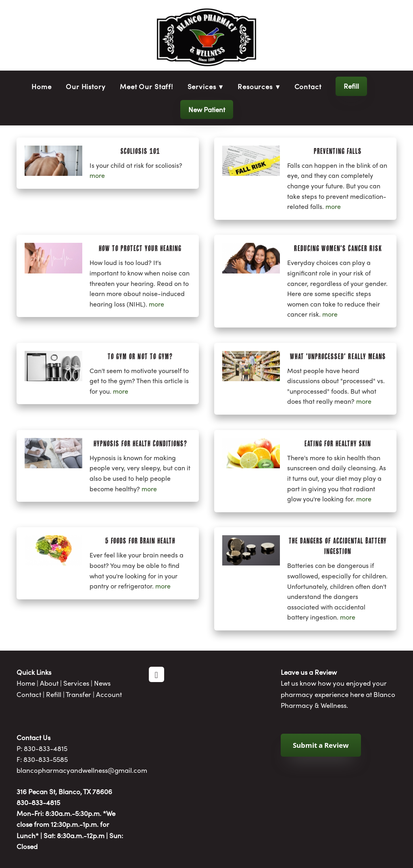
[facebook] (156, 674)
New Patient (207, 109)
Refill (351, 86)
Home (41, 86)
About (49, 683)
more (97, 175)
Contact (308, 86)
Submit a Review (321, 745)
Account (109, 694)
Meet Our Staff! (146, 86)
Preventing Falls (338, 151)
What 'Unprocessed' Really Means (338, 356)
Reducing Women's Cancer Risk (338, 248)
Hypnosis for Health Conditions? (140, 443)
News (102, 683)
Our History (86, 86)
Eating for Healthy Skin (338, 443)
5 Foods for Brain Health (140, 540)
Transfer (78, 694)
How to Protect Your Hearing (140, 248)
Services (76, 683)
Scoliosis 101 (140, 151)
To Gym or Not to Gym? (140, 356)
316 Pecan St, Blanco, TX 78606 (64, 791)
